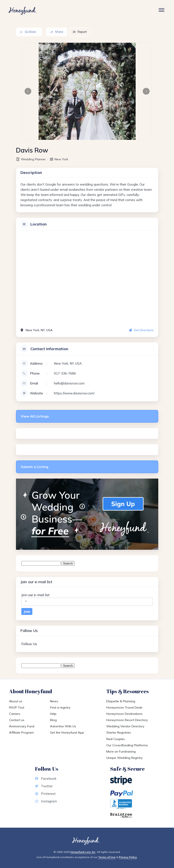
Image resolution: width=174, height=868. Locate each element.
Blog (53, 720)
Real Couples (116, 739)
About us (16, 701)
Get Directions (141, 330)
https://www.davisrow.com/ (74, 393)
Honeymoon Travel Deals (124, 707)
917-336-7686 (65, 373)
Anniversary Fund (22, 726)
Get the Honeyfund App (67, 733)
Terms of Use (107, 857)
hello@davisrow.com (69, 383)
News (54, 701)
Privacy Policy (128, 857)
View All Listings (35, 416)
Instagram (46, 801)
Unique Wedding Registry (125, 758)
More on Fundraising (121, 751)
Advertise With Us (63, 726)
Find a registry (60, 707)
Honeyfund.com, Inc (83, 852)
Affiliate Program (21, 733)
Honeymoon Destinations (124, 714)
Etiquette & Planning (121, 701)
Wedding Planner (33, 159)
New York (61, 159)
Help (53, 714)
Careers (15, 714)
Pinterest (45, 794)
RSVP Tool (17, 707)
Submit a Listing (34, 467)
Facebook (46, 778)
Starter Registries (119, 733)
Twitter (44, 786)
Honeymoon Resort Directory (127, 720)
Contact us (17, 720)
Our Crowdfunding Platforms (127, 745)
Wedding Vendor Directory (125, 726)
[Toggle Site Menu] (161, 11)
